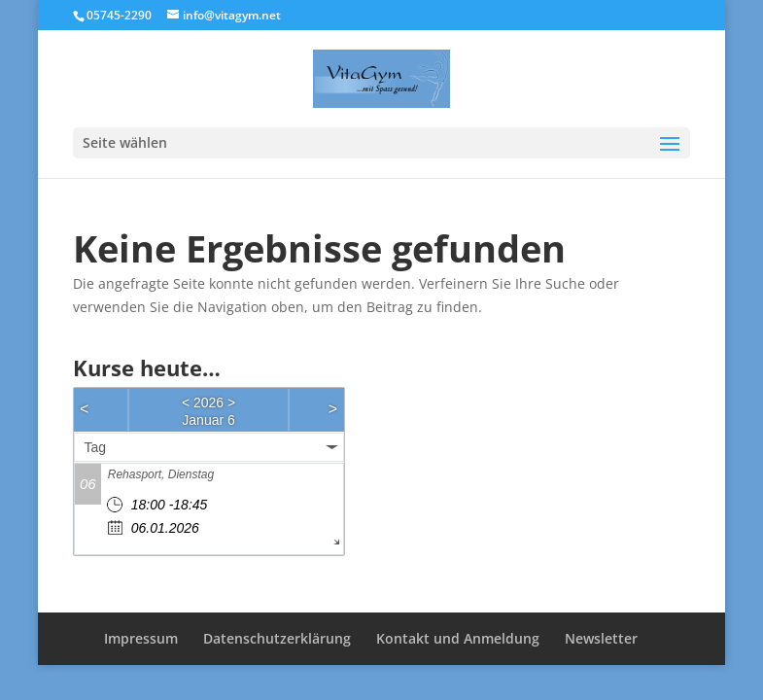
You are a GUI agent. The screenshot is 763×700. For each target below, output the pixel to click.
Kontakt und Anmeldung (458, 638)
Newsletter (601, 638)
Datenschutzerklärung (277, 638)
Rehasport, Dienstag (161, 474)
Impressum (141, 638)
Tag (96, 447)
